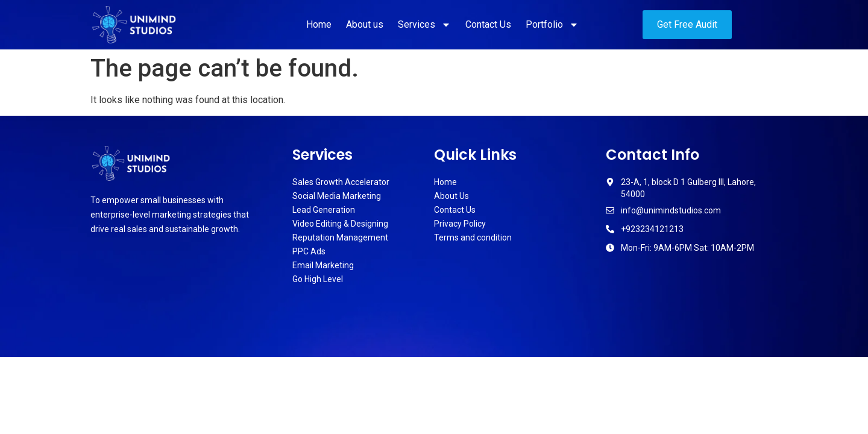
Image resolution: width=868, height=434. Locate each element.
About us (365, 24)
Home (319, 24)
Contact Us (488, 24)
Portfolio (552, 25)
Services (424, 25)
